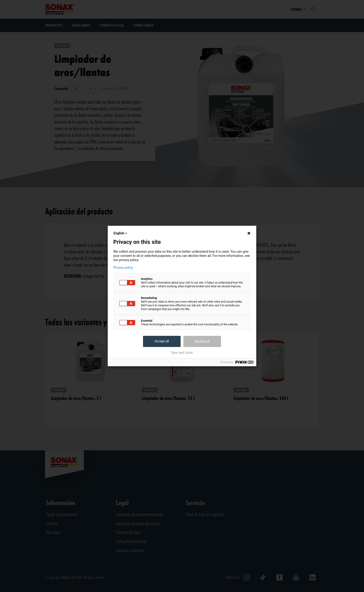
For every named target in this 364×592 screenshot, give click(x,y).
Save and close (182, 353)
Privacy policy (123, 268)
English (121, 233)
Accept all (162, 341)
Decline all (202, 341)
